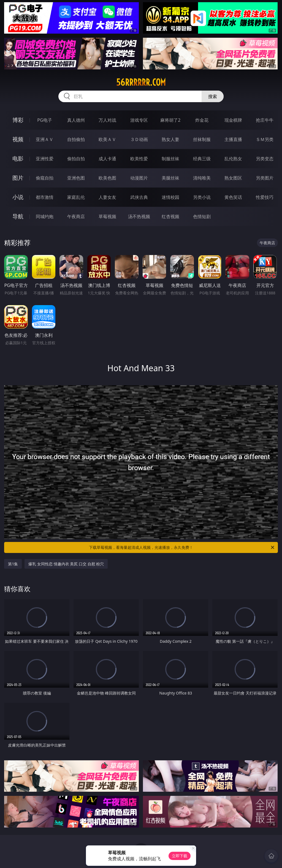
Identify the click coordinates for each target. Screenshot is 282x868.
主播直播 (233, 139)
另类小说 (202, 197)
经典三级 (202, 159)
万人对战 (107, 120)
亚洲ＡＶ (45, 139)
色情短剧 (202, 216)
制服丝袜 (170, 159)
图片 (18, 178)
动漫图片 (139, 178)
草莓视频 (107, 216)
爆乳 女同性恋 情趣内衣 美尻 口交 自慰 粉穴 (66, 564)
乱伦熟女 (233, 159)
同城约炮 (45, 216)
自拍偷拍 (76, 139)
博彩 (18, 120)
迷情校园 (170, 197)
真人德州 (76, 120)
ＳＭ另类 (265, 139)
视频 (18, 139)
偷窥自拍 (45, 178)
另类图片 (265, 178)
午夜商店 (76, 216)
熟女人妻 (170, 139)
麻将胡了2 (170, 120)
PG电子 (44, 120)
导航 (18, 216)
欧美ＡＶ (107, 139)
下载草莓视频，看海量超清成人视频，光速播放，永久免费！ (182, 547)
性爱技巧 (265, 197)
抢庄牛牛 (265, 120)
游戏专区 (139, 120)
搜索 (213, 96)
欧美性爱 (139, 159)
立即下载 (180, 856)
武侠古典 (139, 197)
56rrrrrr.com (141, 82)
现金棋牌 (233, 120)
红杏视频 (170, 216)
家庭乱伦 (76, 197)
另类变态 (265, 159)
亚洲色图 (76, 178)
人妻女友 (107, 197)
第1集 (13, 564)
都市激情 (45, 197)
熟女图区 (233, 178)
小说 (18, 197)
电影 (18, 158)
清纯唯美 (202, 178)
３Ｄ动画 (139, 139)
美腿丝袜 (170, 178)
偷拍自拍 (76, 159)
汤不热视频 (139, 216)
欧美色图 (107, 178)
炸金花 (202, 120)
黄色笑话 (233, 197)
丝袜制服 (202, 139)
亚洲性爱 (45, 159)
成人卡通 (107, 159)
